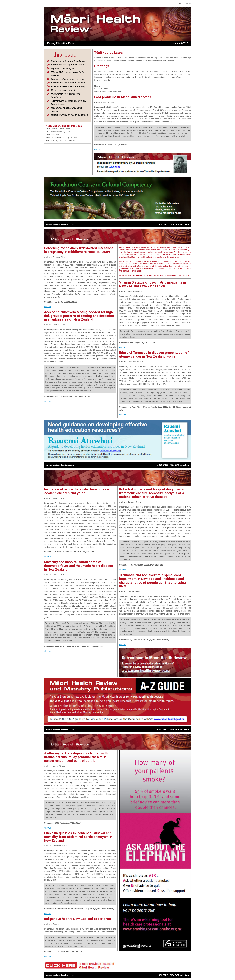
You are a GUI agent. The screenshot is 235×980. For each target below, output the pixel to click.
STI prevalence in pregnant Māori (68, 65)
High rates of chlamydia (63, 68)
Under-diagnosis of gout (63, 90)
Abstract (98, 149)
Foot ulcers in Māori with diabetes (68, 61)
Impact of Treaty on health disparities (69, 115)
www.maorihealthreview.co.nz (60, 224)
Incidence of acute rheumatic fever (68, 83)
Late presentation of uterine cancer (68, 79)
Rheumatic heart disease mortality (68, 86)
